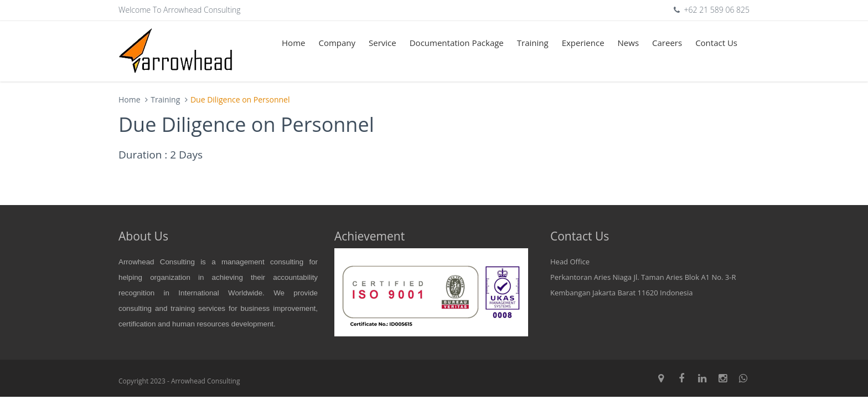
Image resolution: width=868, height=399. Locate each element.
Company (337, 43)
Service (383, 43)
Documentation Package (457, 43)
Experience (583, 43)
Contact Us (716, 43)
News (629, 43)
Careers (667, 43)
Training (533, 43)
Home (293, 43)
